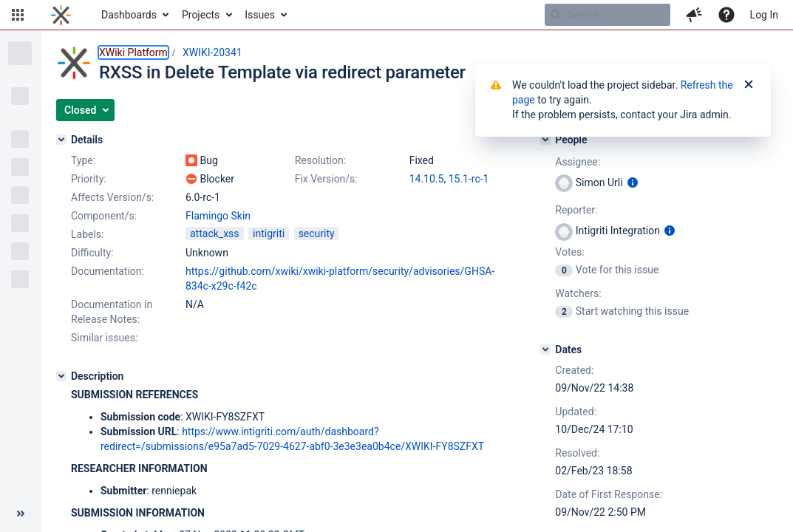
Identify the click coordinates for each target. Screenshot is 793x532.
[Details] (61, 140)
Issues (260, 15)
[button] (18, 15)
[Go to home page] (61, 15)
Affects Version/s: (112, 197)
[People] (545, 140)
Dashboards (129, 15)
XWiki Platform (133, 52)
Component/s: (104, 216)
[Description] (61, 376)
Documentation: (108, 271)
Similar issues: (104, 338)
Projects (201, 15)
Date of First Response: (609, 494)
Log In (764, 15)
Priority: (89, 179)
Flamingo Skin (218, 216)
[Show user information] (633, 183)
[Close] (749, 85)
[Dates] (545, 349)
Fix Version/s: (326, 179)
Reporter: (576, 210)
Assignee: (578, 162)
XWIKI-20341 (212, 52)
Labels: (87, 234)
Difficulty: (92, 253)
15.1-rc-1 (469, 179)
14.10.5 (427, 179)
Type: (83, 160)
